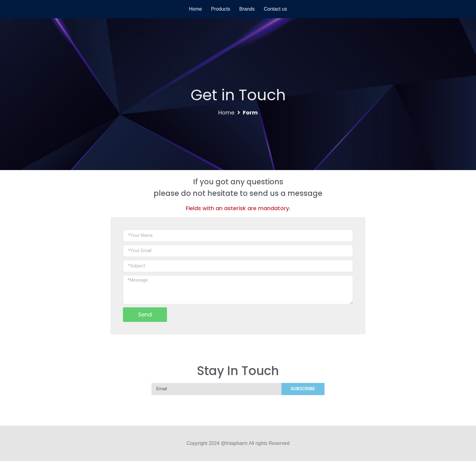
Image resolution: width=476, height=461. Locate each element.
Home (226, 113)
